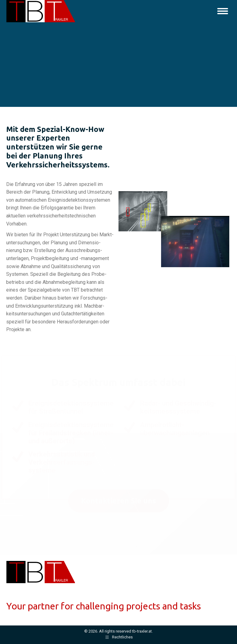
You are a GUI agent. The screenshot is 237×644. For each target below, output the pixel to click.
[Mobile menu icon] (223, 11)
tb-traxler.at (142, 631)
